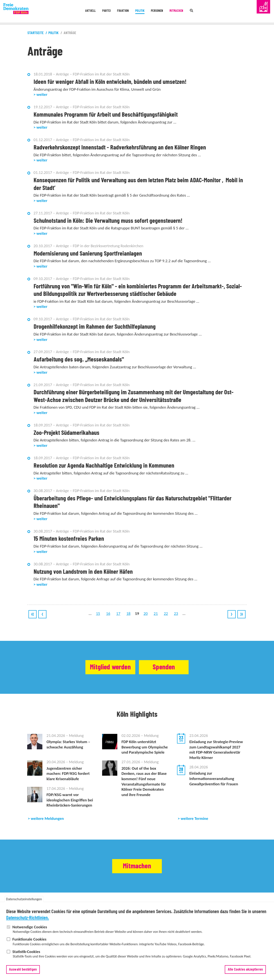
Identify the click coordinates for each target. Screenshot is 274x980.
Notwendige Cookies (30, 932)
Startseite (36, 33)
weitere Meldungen (47, 818)
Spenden (168, 667)
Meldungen (54, 905)
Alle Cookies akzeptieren (245, 975)
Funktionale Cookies (29, 945)
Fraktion (119, 12)
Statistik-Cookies (26, 957)
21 (156, 613)
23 (176, 613)
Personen (162, 12)
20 (146, 613)
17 (118, 613)
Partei (99, 12)
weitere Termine (194, 818)
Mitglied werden (106, 667)
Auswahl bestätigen (23, 975)
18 (128, 613)
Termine (66, 905)
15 (98, 613)
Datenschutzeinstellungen (24, 905)
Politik (140, 12)
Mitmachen (186, 12)
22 (166, 613)
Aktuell (79, 12)
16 (108, 613)
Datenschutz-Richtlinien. (28, 923)
